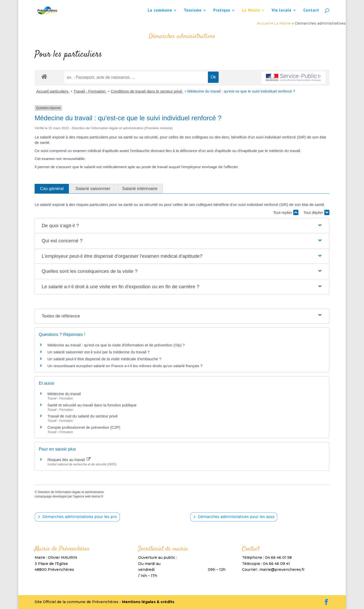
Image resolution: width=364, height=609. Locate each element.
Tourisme (193, 11)
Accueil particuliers (53, 91)
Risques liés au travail (69, 460)
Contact (311, 11)
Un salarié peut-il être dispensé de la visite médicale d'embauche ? (104, 359)
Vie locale (282, 11)
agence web (82, 496)
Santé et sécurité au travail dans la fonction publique (92, 405)
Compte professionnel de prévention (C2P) (84, 427)
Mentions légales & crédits (148, 602)
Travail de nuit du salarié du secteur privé (83, 416)
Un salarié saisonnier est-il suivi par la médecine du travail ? (99, 352)
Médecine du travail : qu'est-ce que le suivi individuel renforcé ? (241, 91)
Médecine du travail (64, 394)
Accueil (264, 23)
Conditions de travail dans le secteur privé (147, 91)
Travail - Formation (90, 91)
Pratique (222, 11)
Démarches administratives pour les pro (80, 517)
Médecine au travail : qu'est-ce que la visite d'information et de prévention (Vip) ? (116, 345)
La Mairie (251, 11)
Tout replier (286, 212)
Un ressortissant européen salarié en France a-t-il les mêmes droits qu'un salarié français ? (125, 366)
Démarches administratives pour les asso (236, 517)
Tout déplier (316, 212)
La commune (160, 11)
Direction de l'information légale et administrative (71, 492)
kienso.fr (97, 496)
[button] (182, 226)
